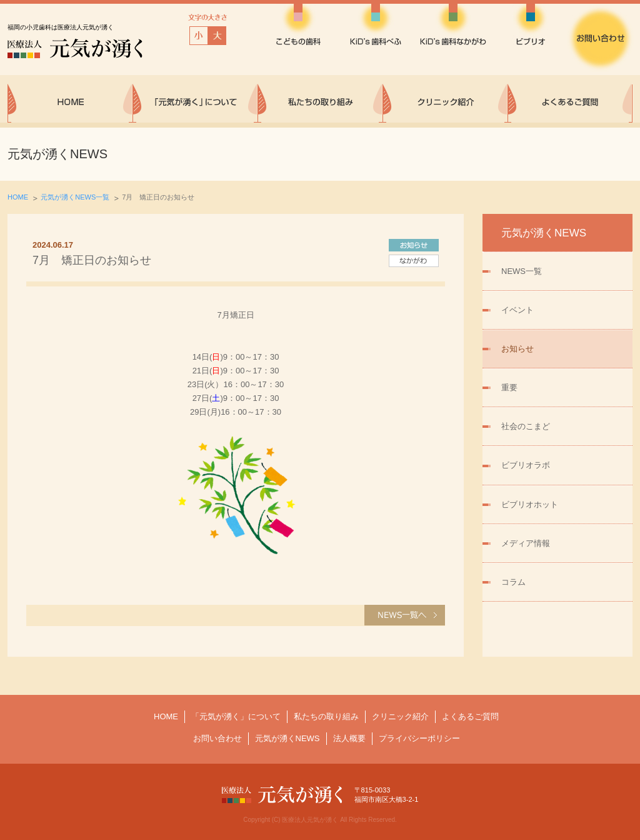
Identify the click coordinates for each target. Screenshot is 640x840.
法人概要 (349, 738)
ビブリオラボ (526, 465)
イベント (517, 310)
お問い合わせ (217, 738)
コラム (513, 582)
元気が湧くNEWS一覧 (75, 197)
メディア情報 (526, 543)
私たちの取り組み (326, 716)
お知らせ (517, 349)
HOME (18, 197)
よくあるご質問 (470, 716)
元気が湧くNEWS (287, 738)
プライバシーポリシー (419, 738)
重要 (509, 387)
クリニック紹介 (400, 716)
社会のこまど (526, 426)
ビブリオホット (530, 504)
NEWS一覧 (522, 271)
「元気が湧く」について (236, 716)
